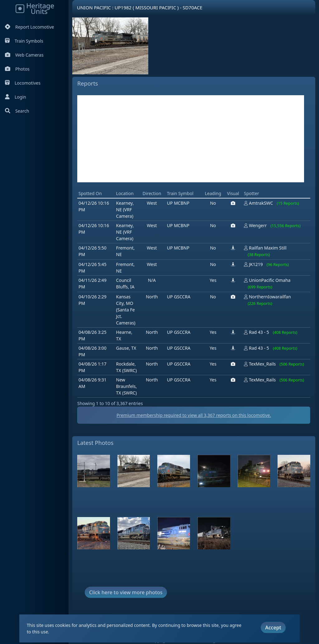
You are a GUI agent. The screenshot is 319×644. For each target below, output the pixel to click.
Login (16, 97)
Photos (17, 69)
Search (17, 111)
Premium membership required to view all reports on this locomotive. (194, 415)
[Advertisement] (191, 139)
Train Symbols (24, 41)
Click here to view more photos (126, 592)
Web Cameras (24, 55)
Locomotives (23, 83)
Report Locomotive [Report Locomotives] (29, 27)
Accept (273, 628)
